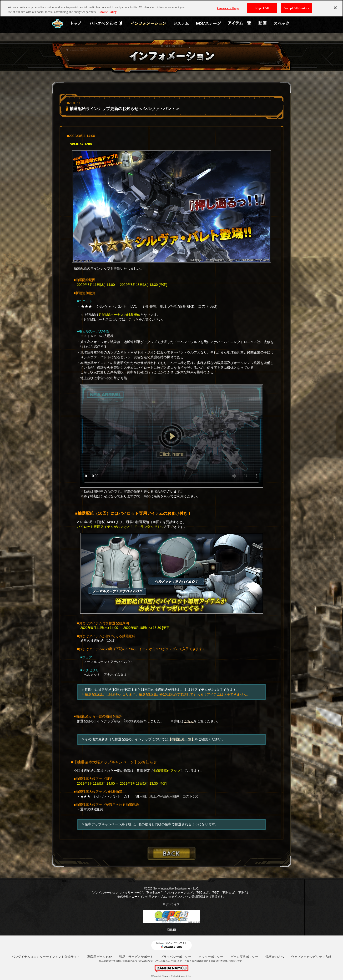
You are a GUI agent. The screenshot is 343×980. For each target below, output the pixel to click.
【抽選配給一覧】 (182, 739)
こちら (134, 319)
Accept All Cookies (296, 7)
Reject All (262, 7)
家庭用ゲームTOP (99, 957)
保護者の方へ (275, 957)
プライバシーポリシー (176, 957)
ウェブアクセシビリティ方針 (311, 957)
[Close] (335, 7)
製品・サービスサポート (136, 957)
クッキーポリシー (211, 957)
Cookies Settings (228, 7)
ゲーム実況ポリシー (244, 957)
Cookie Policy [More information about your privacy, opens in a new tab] (107, 11)
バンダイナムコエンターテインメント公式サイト (46, 957)
